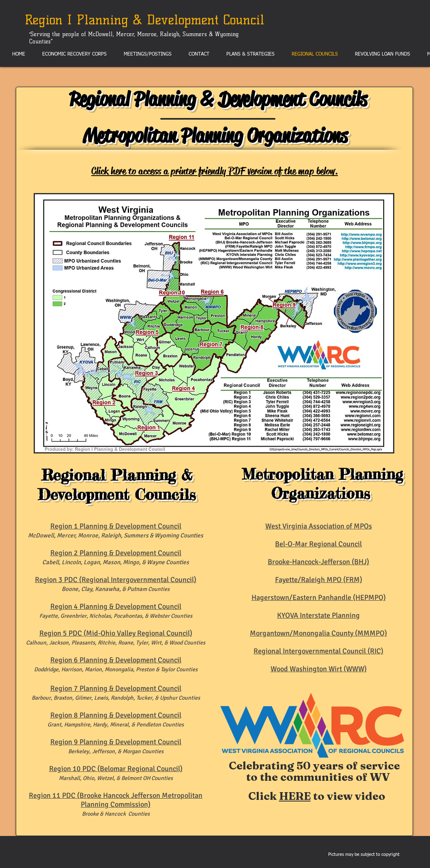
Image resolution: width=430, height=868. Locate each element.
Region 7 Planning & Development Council (116, 688)
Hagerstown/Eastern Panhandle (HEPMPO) (319, 597)
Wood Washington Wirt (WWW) (319, 669)
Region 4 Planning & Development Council (116, 606)
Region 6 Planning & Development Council (116, 660)
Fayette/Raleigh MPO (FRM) (319, 580)
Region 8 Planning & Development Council (116, 715)
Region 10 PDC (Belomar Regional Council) (116, 769)
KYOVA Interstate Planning (318, 615)
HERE (295, 796)
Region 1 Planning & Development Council (116, 526)
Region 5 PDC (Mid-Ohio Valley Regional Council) (116, 633)
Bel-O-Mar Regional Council (318, 544)
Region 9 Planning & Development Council (116, 742)
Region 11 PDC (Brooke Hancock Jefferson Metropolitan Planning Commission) (116, 800)
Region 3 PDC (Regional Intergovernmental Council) (116, 580)
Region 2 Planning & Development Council (116, 553)
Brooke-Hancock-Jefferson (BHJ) (318, 562)
